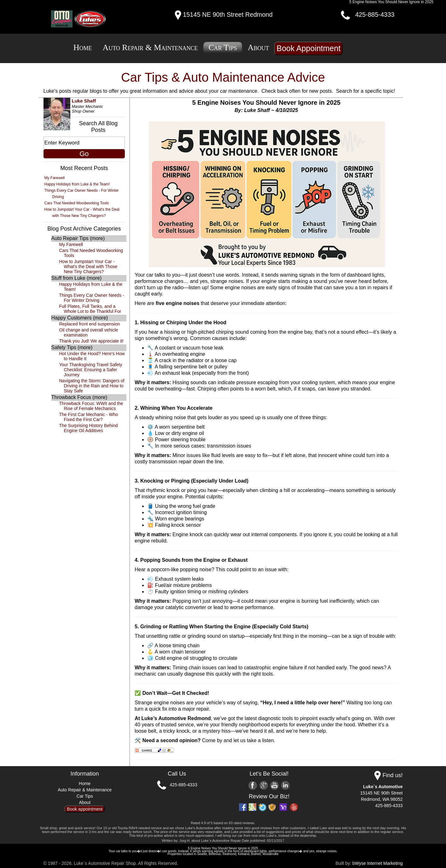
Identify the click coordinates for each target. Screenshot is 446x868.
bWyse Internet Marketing (377, 863)
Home (83, 47)
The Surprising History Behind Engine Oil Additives (89, 428)
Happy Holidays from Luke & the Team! (77, 184)
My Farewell (55, 178)
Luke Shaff (84, 101)
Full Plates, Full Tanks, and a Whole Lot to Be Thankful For (90, 309)
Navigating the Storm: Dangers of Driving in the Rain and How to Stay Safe (92, 386)
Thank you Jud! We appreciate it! (91, 341)
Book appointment (85, 809)
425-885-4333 (375, 15)
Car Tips (223, 47)
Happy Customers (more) (80, 318)
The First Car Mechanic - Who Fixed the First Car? (89, 417)
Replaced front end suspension (90, 324)
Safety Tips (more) (72, 347)
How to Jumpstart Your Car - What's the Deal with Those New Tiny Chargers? (88, 267)
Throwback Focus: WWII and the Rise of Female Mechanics (91, 406)
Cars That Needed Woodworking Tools (77, 203)
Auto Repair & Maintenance (150, 47)
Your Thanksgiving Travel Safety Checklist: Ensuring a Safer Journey (91, 370)
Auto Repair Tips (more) (78, 238)
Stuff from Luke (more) (77, 278)
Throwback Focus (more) (79, 397)
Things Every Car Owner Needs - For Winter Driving (92, 298)
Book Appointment (308, 48)
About (258, 47)
